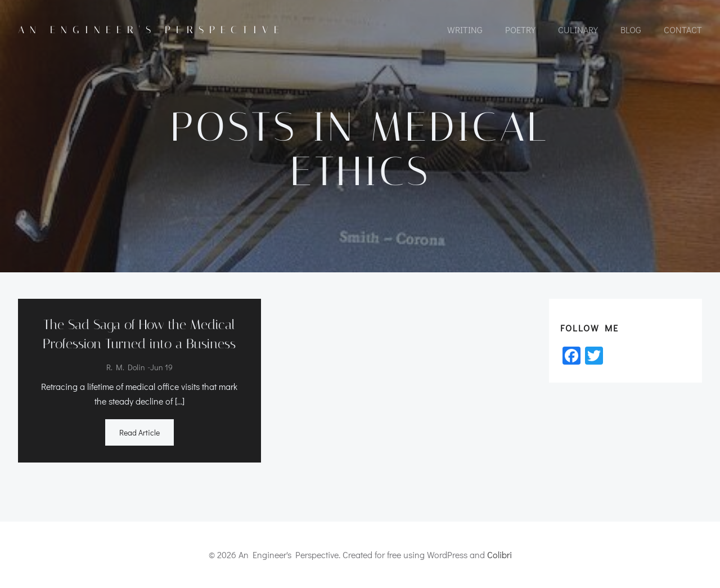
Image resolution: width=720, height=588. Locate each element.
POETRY (520, 30)
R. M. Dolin (126, 367)
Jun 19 (161, 367)
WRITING (465, 30)
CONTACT (683, 30)
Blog (631, 30)
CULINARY (578, 30)
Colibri (499, 555)
